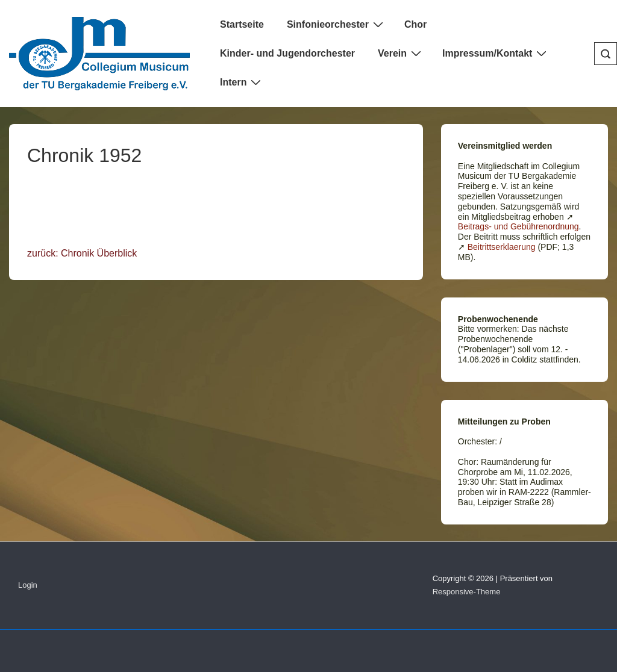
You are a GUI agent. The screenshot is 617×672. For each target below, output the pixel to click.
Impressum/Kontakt (496, 53)
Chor (415, 24)
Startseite (242, 24)
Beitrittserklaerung (502, 247)
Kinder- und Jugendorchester (287, 53)
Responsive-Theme (467, 592)
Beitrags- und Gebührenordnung (518, 226)
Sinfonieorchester (337, 24)
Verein (401, 53)
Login (28, 585)
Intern (242, 82)
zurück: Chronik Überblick (82, 253)
